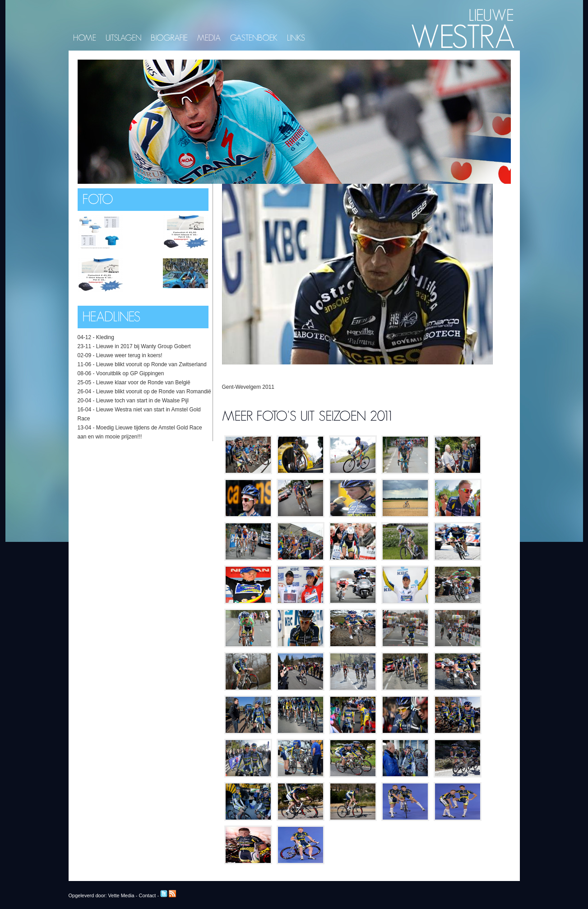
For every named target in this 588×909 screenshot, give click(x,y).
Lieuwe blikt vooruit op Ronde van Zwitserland (151, 364)
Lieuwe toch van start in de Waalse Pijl (142, 401)
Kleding (105, 337)
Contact (147, 895)
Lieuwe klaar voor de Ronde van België (143, 382)
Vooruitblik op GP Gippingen (130, 373)
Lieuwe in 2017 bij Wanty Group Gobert (144, 346)
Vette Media (121, 895)
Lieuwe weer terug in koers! (129, 355)
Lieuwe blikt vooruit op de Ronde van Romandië (154, 392)
